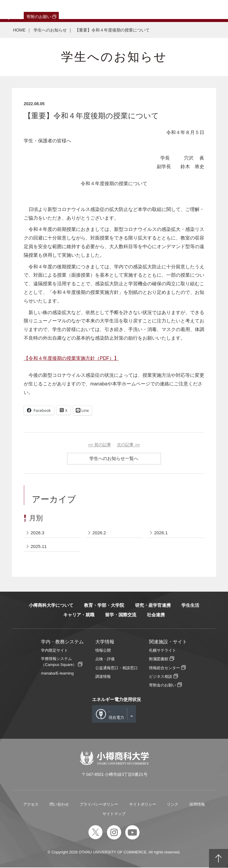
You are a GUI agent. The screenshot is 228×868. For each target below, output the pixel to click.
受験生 (13, 10)
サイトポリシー (143, 805)
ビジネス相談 (161, 677)
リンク (173, 805)
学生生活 (190, 606)
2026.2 (99, 533)
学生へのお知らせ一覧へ (114, 458)
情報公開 (103, 651)
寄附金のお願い (163, 685)
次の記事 (128, 445)
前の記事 (100, 445)
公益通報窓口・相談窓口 (117, 668)
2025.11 (39, 547)
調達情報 (103, 677)
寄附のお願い (39, 17)
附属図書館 (159, 660)
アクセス (31, 805)
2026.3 (38, 533)
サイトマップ (114, 814)
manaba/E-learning (57, 674)
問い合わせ (59, 805)
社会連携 (156, 615)
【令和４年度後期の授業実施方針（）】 (71, 358)
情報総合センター (164, 668)
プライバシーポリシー (99, 805)
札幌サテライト (163, 651)
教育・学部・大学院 (104, 606)
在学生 (96, 10)
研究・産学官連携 (153, 606)
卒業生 (36, 10)
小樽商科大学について (51, 606)
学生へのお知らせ (50, 30)
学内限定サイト (54, 651)
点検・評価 (105, 660)
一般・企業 (57, 10)
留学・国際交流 (121, 615)
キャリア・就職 (79, 615)
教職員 (114, 10)
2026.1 (161, 533)
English (132, 10)
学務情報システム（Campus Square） (59, 662)
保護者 (79, 10)
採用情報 (197, 805)
